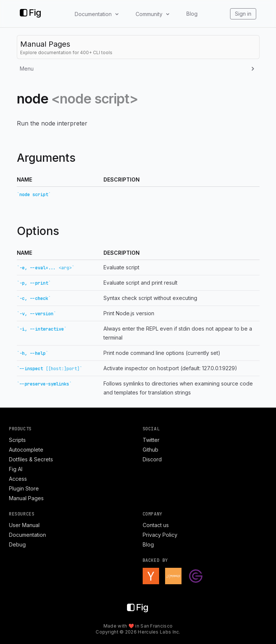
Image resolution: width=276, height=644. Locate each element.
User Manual (24, 525)
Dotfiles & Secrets (31, 459)
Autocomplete (26, 450)
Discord (152, 459)
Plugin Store (24, 488)
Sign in (243, 14)
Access (18, 479)
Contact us (156, 525)
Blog (192, 14)
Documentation (27, 535)
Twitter (151, 440)
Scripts (17, 440)
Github (151, 450)
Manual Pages (26, 498)
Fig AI (16, 469)
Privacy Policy (160, 535)
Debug (17, 544)
